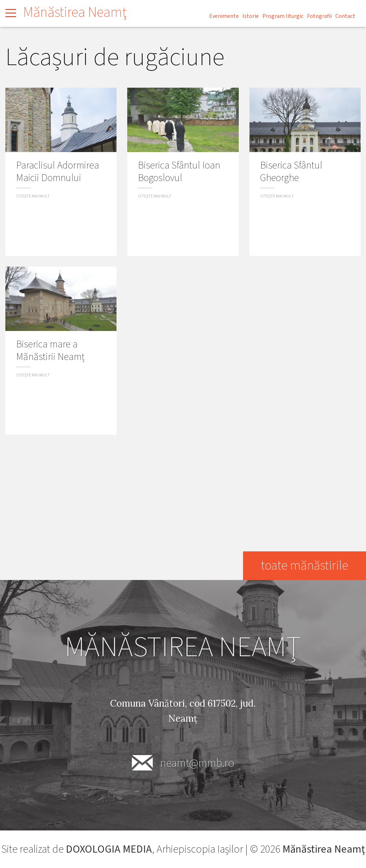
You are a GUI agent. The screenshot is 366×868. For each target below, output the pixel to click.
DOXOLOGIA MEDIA (109, 849)
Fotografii (319, 16)
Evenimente (224, 16)
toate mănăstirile (305, 565)
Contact (345, 16)
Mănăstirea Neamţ (75, 12)
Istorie (251, 16)
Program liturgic (283, 16)
